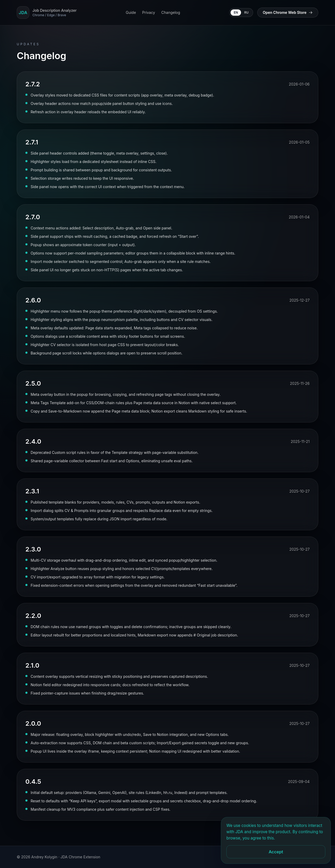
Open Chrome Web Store (288, 12)
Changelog (171, 12)
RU (246, 12)
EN (236, 12)
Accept (276, 852)
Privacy (149, 12)
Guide (131, 12)
